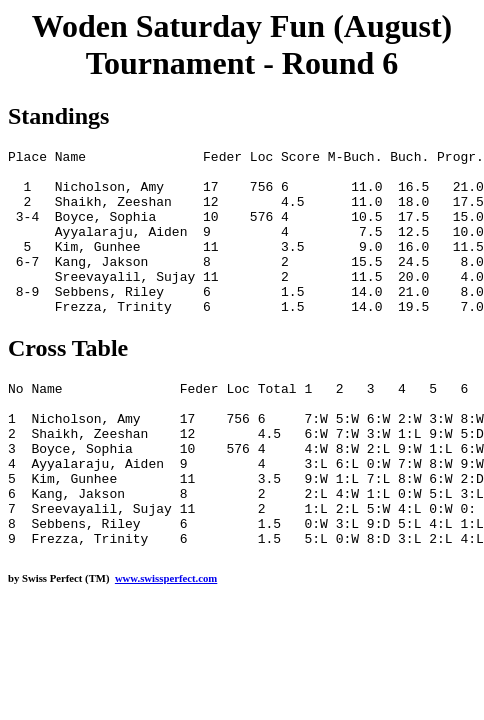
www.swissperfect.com (166, 644)
